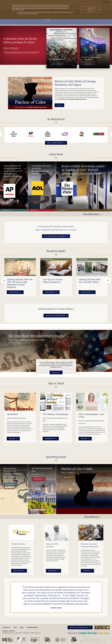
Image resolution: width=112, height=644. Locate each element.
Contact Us (6, 627)
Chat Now (84, 438)
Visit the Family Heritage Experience (55, 236)
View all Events (92, 517)
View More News (91, 214)
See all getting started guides (55, 316)
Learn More (88, 64)
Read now (34, 210)
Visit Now (55, 372)
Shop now (86, 570)
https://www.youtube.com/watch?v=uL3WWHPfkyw (65, 134)
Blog (22, 627)
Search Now (55, 64)
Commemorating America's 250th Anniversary (21, 52)
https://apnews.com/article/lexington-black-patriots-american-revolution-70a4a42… (31, 134)
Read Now (6, 210)
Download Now (50, 292)
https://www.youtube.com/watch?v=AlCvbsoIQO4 (82, 134)
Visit (58, 105)
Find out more (18, 570)
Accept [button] (90, 8)
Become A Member (11, 48)
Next (108, 280)
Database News (32, 627)
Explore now (52, 570)
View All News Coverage (55, 143)
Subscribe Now (49, 438)
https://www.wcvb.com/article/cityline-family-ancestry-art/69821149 (99, 134)
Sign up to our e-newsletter (79, 627)
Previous (4, 280)
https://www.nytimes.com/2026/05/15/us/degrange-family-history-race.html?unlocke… (14, 134)
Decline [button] (90, 11)
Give (15, 627)
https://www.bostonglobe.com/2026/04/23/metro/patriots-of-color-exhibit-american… (48, 134)
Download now (14, 292)
